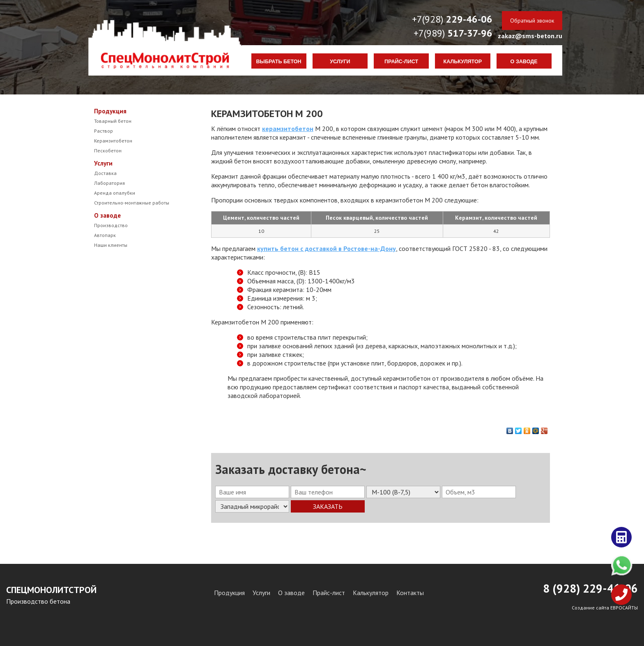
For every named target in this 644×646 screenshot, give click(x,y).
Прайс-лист (401, 62)
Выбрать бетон (279, 62)
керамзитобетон (288, 129)
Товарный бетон (113, 121)
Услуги (340, 62)
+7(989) (453, 33)
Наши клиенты (111, 245)
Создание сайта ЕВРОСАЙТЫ (605, 608)
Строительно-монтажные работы (132, 203)
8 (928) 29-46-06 (590, 588)
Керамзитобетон (113, 141)
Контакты (410, 593)
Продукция (110, 111)
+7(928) (452, 19)
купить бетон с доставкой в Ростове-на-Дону (327, 248)
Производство (111, 225)
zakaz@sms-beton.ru (530, 36)
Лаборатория (109, 183)
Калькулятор (463, 62)
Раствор (103, 131)
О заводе (524, 62)
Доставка (105, 173)
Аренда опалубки (115, 193)
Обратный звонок (532, 21)
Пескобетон (108, 151)
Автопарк (105, 235)
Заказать (328, 506)
